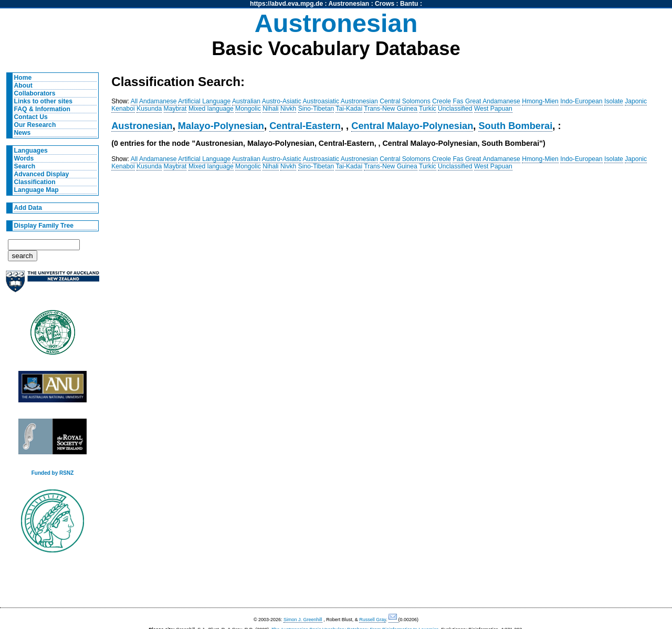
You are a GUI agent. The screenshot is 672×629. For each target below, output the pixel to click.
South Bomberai (515, 126)
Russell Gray (372, 620)
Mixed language (211, 109)
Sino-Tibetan (316, 109)
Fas (458, 101)
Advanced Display (42, 174)
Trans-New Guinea (391, 109)
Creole (442, 101)
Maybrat (175, 109)
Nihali (270, 109)
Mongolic (248, 109)
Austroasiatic (321, 101)
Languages (31, 151)
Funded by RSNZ (53, 473)
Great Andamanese (493, 101)
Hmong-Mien (540, 101)
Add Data (28, 208)
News (23, 133)
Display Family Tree (44, 226)
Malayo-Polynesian (221, 126)
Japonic (636, 101)
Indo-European (581, 101)
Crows (385, 4)
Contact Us (31, 117)
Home (23, 78)
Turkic (428, 109)
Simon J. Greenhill (303, 620)
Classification (35, 182)
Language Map (36, 190)
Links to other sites (43, 101)
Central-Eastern (305, 126)
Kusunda (149, 109)
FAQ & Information (42, 109)
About (23, 86)
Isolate (614, 101)
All (134, 101)
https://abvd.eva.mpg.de (286, 4)
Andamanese (158, 101)
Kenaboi (123, 109)
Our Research (35, 125)
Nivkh (288, 109)
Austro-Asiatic (282, 101)
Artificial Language (204, 101)
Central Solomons (405, 101)
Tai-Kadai (349, 109)
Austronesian (349, 4)
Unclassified (455, 109)
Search (25, 166)
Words (24, 158)
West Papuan (493, 109)
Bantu (409, 4)
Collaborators (35, 93)
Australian (246, 101)
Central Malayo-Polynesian (412, 126)
